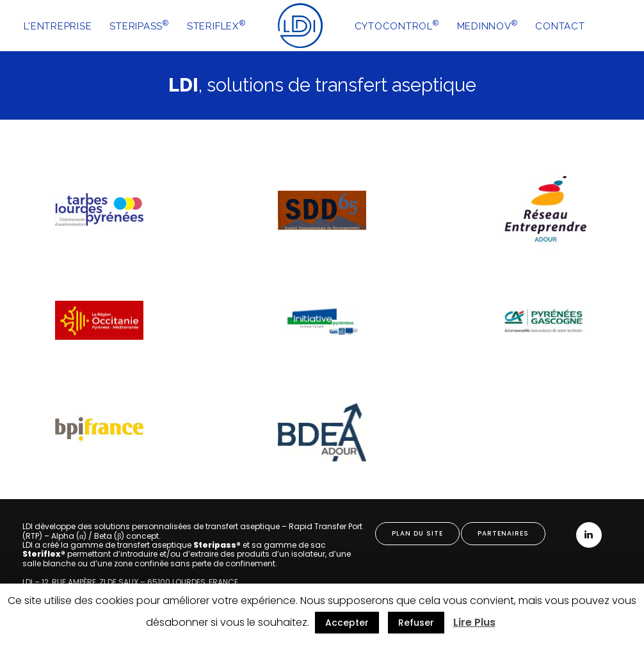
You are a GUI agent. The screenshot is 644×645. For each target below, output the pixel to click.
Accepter (347, 623)
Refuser (416, 623)
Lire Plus (474, 622)
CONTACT (560, 26)
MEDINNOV (487, 25)
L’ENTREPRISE (58, 26)
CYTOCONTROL (397, 25)
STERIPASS (139, 25)
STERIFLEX (216, 25)
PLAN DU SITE (417, 533)
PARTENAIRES (503, 533)
